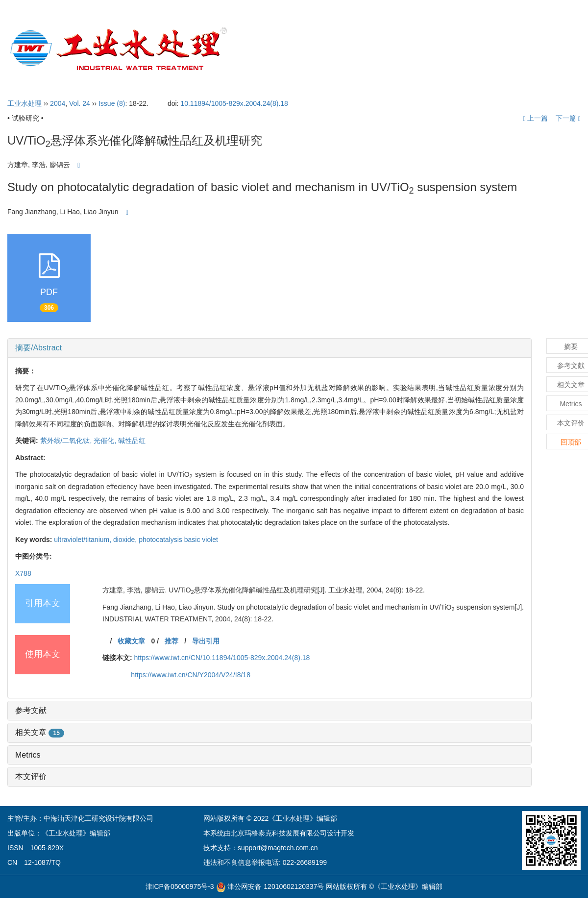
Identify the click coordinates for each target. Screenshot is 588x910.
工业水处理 (24, 103)
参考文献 (31, 710)
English (557, 49)
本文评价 (31, 776)
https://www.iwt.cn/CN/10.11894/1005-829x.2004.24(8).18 (222, 658)
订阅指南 (511, 49)
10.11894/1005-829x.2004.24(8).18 (234, 103)
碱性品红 (132, 441)
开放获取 (462, 49)
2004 (58, 103)
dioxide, (126, 540)
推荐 (171, 641)
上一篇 (535, 118)
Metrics (28, 755)
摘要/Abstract (38, 348)
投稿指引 (410, 49)
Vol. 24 (80, 103)
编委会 (360, 49)
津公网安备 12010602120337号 (270, 886)
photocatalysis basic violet (178, 540)
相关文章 (40, 732)
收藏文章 (131, 641)
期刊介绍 (310, 49)
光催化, (106, 441)
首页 (267, 49)
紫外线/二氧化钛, (67, 441)
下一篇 (568, 118)
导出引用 (206, 641)
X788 (23, 573)
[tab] (269, 348)
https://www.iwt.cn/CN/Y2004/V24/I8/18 (191, 675)
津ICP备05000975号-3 (180, 886)
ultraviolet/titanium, (84, 540)
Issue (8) (112, 103)
